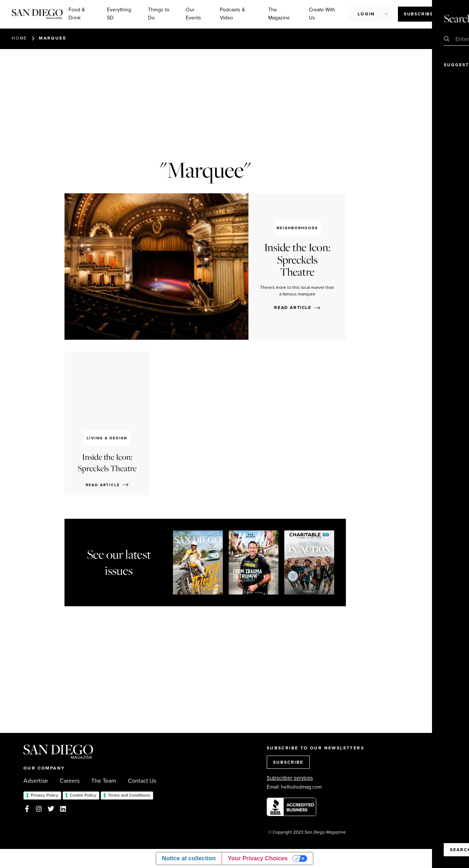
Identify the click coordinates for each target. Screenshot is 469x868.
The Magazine (279, 14)
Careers (70, 781)
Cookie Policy (83, 795)
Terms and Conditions (129, 795)
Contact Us (142, 781)
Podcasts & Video (232, 14)
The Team (104, 781)
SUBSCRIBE (288, 762)
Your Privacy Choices (258, 858)
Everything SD (119, 14)
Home (19, 38)
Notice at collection (189, 858)
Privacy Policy (45, 795)
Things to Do (159, 14)
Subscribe (419, 14)
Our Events (193, 14)
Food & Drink (77, 14)
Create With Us (322, 14)
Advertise (36, 781)
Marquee (53, 38)
